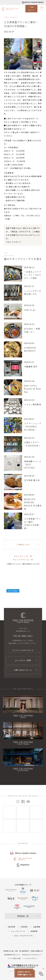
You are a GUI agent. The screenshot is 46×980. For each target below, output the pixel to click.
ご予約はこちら (23, 544)
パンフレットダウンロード (23, 650)
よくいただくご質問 (23, 660)
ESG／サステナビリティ (24, 936)
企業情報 (37, 927)
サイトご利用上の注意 (14, 958)
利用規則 (24, 927)
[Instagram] (10, 812)
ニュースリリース (18, 931)
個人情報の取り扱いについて (12, 955)
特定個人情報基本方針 (37, 951)
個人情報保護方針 (24, 951)
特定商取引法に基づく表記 (11, 951)
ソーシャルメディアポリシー (30, 958)
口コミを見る (13, 591)
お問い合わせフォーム (23, 670)
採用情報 (34, 931)
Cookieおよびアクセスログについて (32, 955)
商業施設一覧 (23, 916)
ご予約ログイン (31, 9)
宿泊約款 (12, 927)
